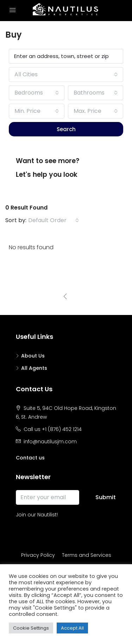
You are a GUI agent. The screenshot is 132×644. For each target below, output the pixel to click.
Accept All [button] (72, 628)
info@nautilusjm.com (50, 442)
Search (66, 129)
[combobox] (66, 75)
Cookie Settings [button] (31, 628)
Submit (106, 497)
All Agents (34, 368)
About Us (33, 356)
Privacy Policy (38, 555)
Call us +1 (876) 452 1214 (53, 429)
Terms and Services (87, 555)
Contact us (30, 458)
